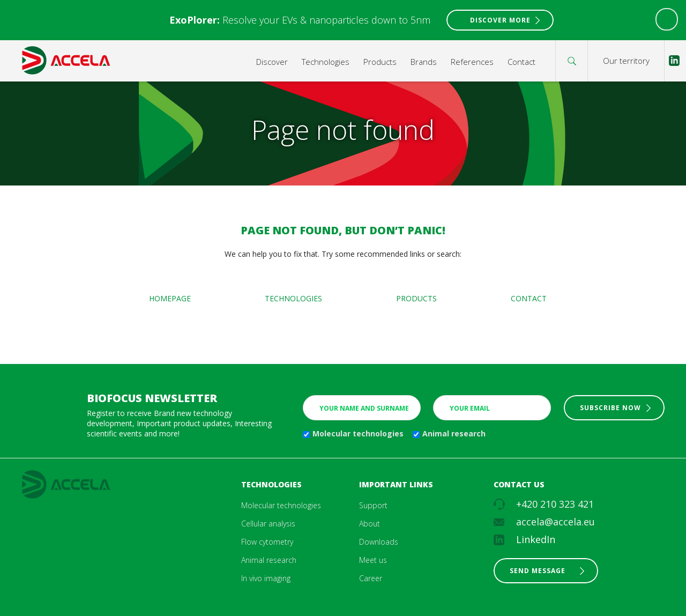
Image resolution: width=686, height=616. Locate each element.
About (370, 524)
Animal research (454, 433)
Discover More (500, 20)
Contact (521, 62)
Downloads (379, 542)
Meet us (373, 560)
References (472, 62)
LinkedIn (536, 539)
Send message (538, 571)
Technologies (326, 62)
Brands (424, 62)
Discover (272, 62)
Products (380, 62)
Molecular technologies (358, 433)
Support (373, 505)
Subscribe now (610, 408)
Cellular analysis (268, 524)
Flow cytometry (267, 542)
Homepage (170, 298)
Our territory (626, 61)
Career (371, 578)
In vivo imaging (266, 578)
